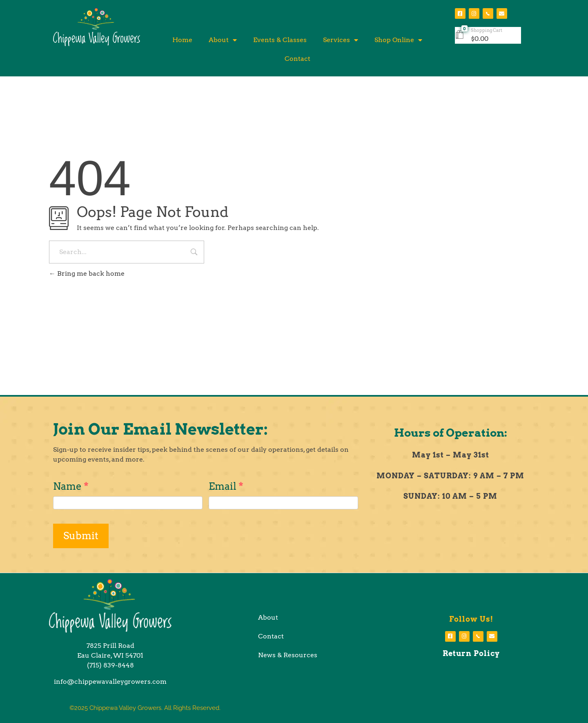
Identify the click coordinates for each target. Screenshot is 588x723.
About (223, 40)
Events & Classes (280, 40)
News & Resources (288, 655)
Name (71, 486)
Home (182, 40)
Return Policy (471, 653)
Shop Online (398, 40)
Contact (297, 59)
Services (341, 40)
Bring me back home (87, 273)
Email (226, 486)
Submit (81, 536)
